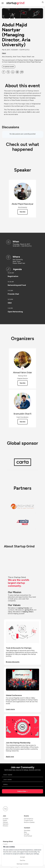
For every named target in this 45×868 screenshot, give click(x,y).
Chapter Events (28, 820)
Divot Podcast (28, 836)
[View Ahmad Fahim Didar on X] (22, 369)
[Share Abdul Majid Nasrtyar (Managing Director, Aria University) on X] (8, 72)
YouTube (27, 834)
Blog (25, 832)
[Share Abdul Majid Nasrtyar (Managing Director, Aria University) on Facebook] (4, 72)
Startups (5, 822)
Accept (22, 857)
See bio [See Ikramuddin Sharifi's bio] (23, 422)
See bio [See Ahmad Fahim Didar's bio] (23, 383)
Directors (5, 826)
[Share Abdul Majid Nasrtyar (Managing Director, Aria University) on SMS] (22, 72)
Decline (22, 860)
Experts (5, 820)
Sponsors (6, 824)
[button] (43, 3)
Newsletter (27, 831)
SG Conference (29, 819)
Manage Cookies (22, 864)
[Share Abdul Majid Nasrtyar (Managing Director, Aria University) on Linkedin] (13, 72)
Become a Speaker (29, 822)
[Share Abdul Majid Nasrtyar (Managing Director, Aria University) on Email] (17, 72)
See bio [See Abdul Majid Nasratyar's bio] (23, 212)
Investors (6, 819)
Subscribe (22, 791)
